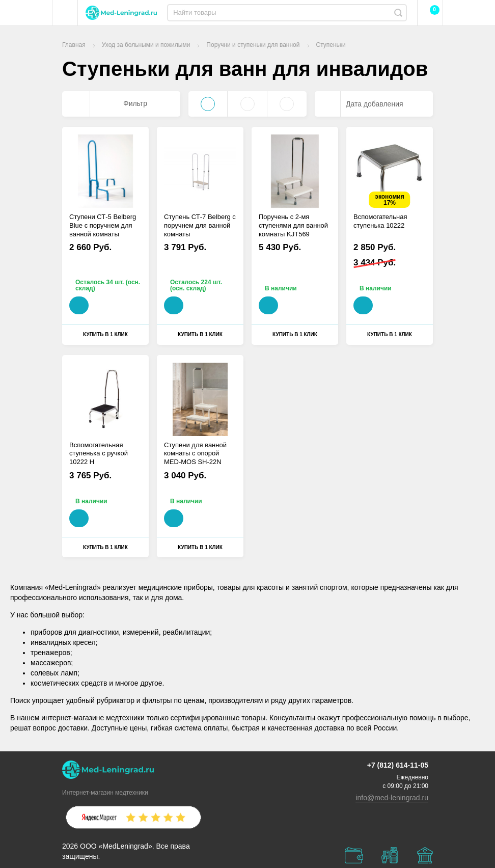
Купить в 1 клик (105, 334)
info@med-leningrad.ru (392, 798)
